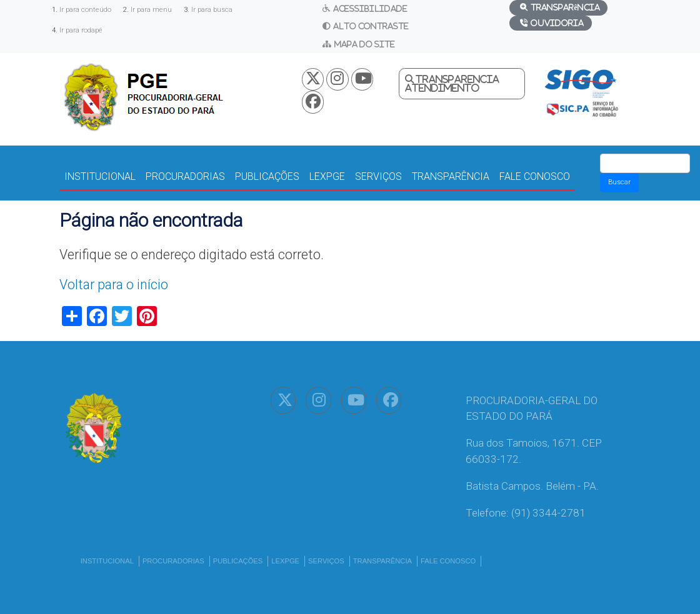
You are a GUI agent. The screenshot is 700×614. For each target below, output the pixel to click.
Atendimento (442, 88)
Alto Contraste (371, 26)
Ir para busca (212, 10)
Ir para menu (151, 10)
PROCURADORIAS (185, 176)
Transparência (565, 7)
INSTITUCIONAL (100, 176)
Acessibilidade (370, 8)
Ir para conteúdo (85, 10)
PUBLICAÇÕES (267, 176)
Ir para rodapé (81, 30)
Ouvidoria (557, 23)
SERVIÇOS (378, 176)
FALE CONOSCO (535, 176)
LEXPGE (327, 176)
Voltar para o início (114, 285)
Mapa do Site (365, 44)
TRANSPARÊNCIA (451, 176)
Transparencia (457, 79)
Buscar (619, 182)
